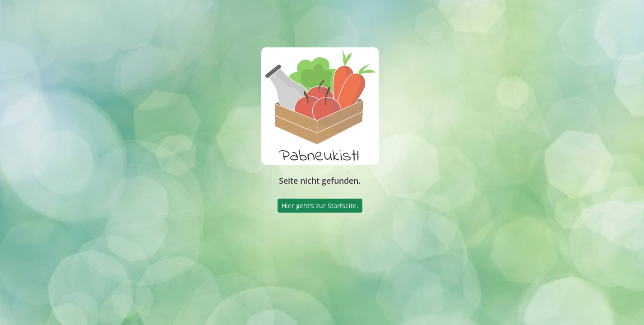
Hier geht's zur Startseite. (320, 206)
